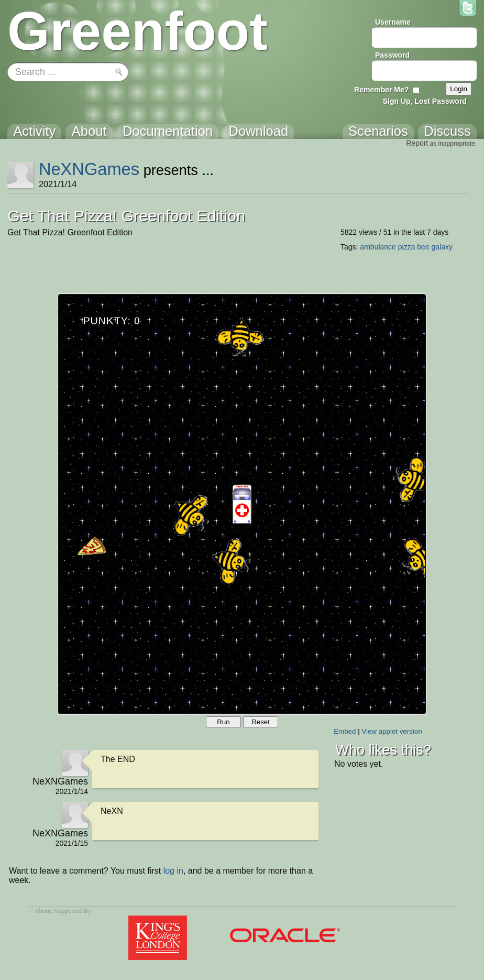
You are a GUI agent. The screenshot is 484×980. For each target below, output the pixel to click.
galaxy (442, 247)
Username (393, 22)
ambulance (378, 247)
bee (423, 247)
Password (392, 55)
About (42, 911)
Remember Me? (381, 90)
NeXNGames (89, 169)
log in (173, 871)
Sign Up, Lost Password (425, 101)
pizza (407, 247)
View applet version (392, 731)
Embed (345, 731)
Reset (261, 722)
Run (223, 722)
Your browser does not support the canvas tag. (242, 504)
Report (417, 143)
